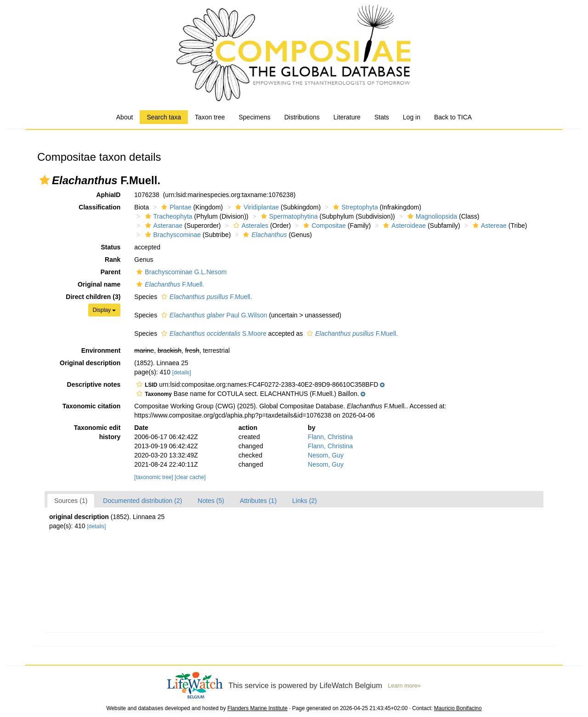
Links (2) (305, 501)
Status (111, 247)
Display (105, 310)
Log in (412, 117)
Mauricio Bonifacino (458, 708)
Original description (90, 363)
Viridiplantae (256, 207)
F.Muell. (169, 284)
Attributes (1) (258, 501)
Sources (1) (71, 501)
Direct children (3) (93, 297)
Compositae (323, 226)
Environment (101, 350)
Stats (382, 117)
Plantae (175, 207)
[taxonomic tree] (154, 477)
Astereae (489, 226)
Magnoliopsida (431, 216)
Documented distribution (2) (142, 501)
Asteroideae (403, 226)
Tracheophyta (168, 216)
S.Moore (213, 333)
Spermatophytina (288, 216)
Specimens (254, 117)
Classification (99, 207)
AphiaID (108, 195)
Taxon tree (210, 117)
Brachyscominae (172, 235)
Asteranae (163, 226)
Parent (111, 272)
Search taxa (164, 117)
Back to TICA (453, 117)
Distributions (302, 117)
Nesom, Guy (326, 455)
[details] (182, 373)
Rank (113, 260)
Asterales (250, 226)
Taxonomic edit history (97, 432)
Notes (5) (211, 501)
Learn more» (404, 686)
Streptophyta (354, 207)
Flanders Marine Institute (257, 708)
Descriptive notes (94, 384)
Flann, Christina (330, 437)
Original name (99, 284)
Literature (347, 117)
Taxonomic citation (92, 406)
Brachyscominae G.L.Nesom (180, 272)
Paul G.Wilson (213, 315)
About (125, 117)
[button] (45, 180)
